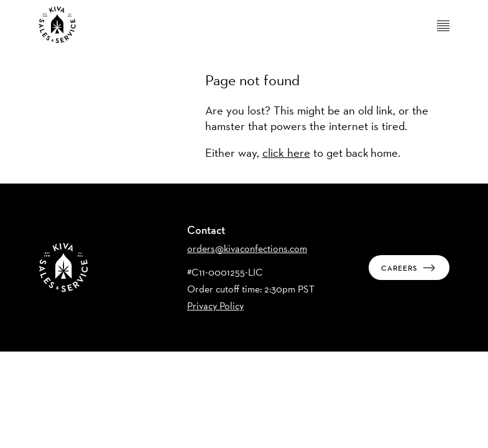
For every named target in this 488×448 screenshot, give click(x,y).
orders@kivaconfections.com (247, 249)
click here (286, 152)
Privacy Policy (215, 306)
